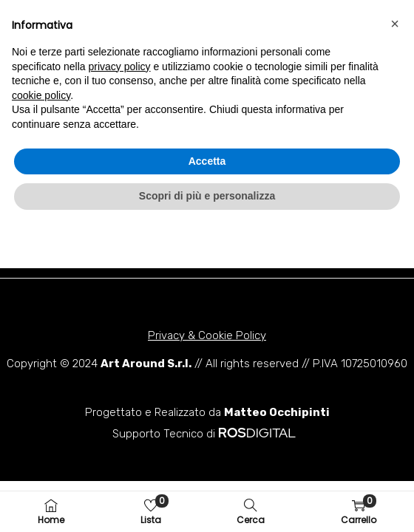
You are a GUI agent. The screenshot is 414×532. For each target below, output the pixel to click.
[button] (116, 33)
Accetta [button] (207, 467)
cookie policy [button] (41, 401)
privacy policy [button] (120, 372)
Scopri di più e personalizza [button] (207, 502)
